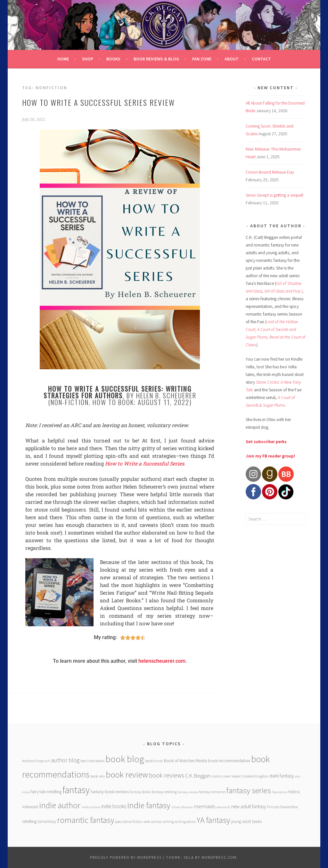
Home (63, 59)
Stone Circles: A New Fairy (279, 382)
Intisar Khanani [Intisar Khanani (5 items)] (182, 807)
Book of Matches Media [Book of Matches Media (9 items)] (185, 761)
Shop (88, 59)
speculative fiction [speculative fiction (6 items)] (129, 821)
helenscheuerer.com (162, 661)
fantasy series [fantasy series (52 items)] (249, 790)
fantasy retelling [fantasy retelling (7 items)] (164, 792)
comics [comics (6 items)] (217, 776)
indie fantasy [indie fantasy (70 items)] (149, 805)
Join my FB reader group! (270, 456)
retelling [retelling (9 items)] (29, 821)
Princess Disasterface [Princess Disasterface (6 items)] (283, 807)
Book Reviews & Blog (156, 59)
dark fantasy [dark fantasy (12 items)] (282, 776)
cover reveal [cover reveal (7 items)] (232, 776)
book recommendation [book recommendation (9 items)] (229, 761)
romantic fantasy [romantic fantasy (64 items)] (86, 820)
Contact (261, 59)
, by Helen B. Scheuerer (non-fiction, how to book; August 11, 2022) (120, 395)
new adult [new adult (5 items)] (223, 807)
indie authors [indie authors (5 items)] (91, 807)
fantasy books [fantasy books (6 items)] (140, 792)
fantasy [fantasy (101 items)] (76, 790)
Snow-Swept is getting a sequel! (275, 195)
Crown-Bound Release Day (270, 172)
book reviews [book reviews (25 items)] (167, 775)
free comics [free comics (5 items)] (280, 792)
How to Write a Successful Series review (98, 102)
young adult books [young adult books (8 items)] (246, 821)
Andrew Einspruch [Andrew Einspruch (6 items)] (36, 761)
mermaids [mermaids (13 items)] (205, 806)
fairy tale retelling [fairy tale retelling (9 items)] (46, 792)
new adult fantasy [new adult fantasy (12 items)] (249, 806)
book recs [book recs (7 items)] (98, 776)
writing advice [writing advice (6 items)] (185, 821)
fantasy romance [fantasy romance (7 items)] (212, 792)
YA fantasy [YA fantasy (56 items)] (213, 820)
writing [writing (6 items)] (168, 821)
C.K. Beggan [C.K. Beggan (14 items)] (198, 776)
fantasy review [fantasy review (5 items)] (188, 792)
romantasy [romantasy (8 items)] (47, 821)
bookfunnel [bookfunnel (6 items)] (154, 761)
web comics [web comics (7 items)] (153, 821)
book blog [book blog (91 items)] (125, 759)
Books (113, 59)
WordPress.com (219, 857)
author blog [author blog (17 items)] (65, 760)
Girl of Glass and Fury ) (283, 291)
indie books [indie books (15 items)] (114, 806)
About (232, 59)
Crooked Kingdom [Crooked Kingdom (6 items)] (255, 776)
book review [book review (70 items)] (127, 774)
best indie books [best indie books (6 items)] (92, 761)
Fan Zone (202, 59)
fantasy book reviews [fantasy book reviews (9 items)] (110, 792)
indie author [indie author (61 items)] (60, 805)
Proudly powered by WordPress (126, 857)
